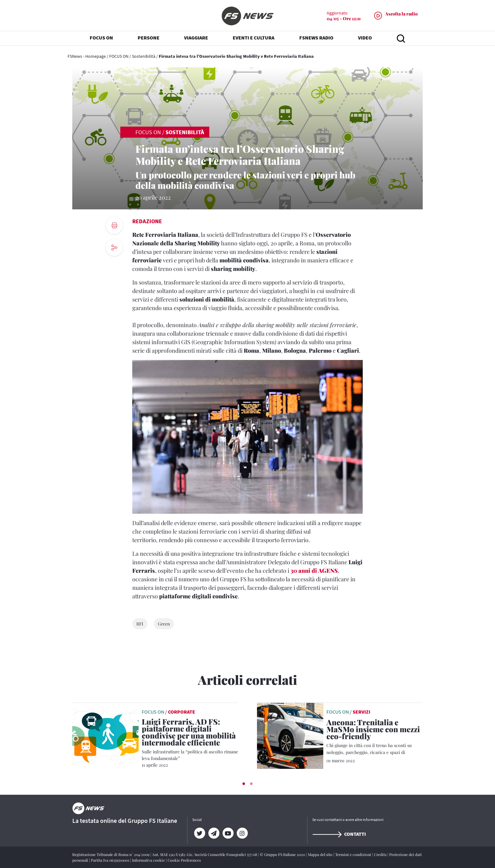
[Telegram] (214, 833)
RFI (140, 624)
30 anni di (314, 571)
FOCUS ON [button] (101, 38)
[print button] (114, 225)
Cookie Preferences (184, 860)
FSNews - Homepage (87, 56)
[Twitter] (199, 833)
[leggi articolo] (105, 735)
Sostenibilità (144, 56)
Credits (381, 854)
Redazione (147, 221)
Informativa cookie (149, 860)
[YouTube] (228, 833)
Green (164, 624)
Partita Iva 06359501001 (110, 860)
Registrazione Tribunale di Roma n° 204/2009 (111, 854)
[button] (244, 784)
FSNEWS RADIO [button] (316, 38)
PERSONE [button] (149, 38)
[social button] (114, 248)
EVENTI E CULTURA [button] (253, 38)
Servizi (361, 712)
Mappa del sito (321, 854)
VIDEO (365, 38)
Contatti (339, 834)
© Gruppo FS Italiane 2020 (283, 854)
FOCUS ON (119, 56)
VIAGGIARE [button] (196, 38)
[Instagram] (242, 833)
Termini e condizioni (354, 854)
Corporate (182, 712)
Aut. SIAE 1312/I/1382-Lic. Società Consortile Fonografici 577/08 (205, 854)
